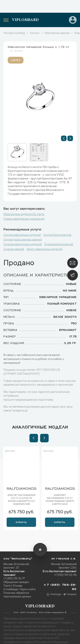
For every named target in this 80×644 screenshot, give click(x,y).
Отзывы (18, 586)
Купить (21, 522)
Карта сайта (28, 590)
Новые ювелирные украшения (24, 219)
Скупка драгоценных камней (23, 240)
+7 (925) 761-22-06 (65, 575)
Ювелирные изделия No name (24, 214)
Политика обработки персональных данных (17, 595)
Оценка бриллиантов (59, 244)
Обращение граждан (16, 582)
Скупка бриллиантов (57, 235)
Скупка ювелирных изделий (22, 235)
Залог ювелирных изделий (44, 249)
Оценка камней (14, 249)
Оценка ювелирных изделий (23, 244)
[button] (64, 138)
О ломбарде (11, 590)
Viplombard (25, 20)
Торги (7, 586)
